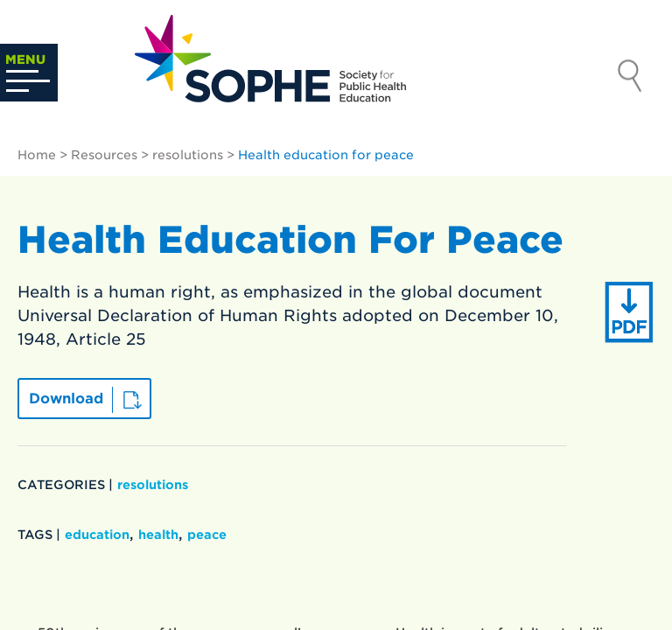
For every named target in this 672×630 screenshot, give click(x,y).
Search (630, 78)
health (158, 535)
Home (37, 155)
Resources (104, 155)
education (97, 535)
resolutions (188, 155)
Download (66, 399)
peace (207, 535)
